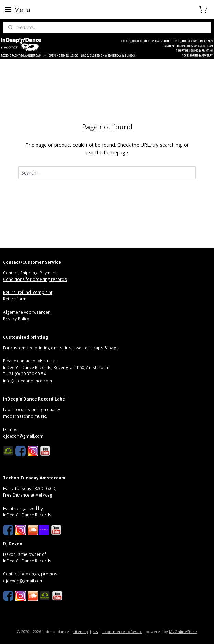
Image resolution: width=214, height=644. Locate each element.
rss (95, 631)
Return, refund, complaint (28, 292)
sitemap (81, 631)
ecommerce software (122, 631)
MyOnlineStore (183, 631)
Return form (15, 299)
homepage (116, 152)
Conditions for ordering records (35, 279)
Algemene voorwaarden (27, 312)
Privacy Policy (16, 319)
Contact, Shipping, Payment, (31, 273)
